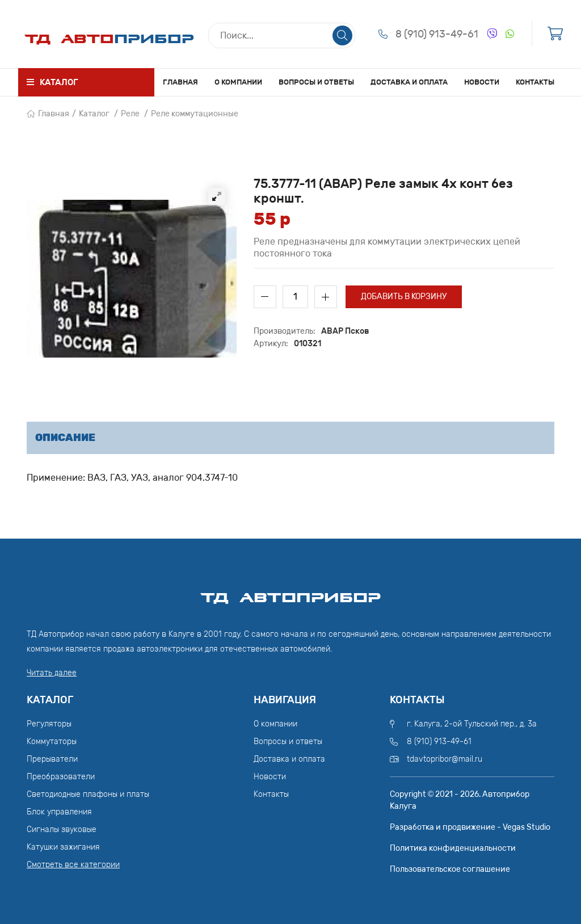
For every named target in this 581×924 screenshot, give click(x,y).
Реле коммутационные (195, 114)
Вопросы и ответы (316, 82)
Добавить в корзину (404, 297)
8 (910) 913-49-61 (437, 34)
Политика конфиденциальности (453, 848)
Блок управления (59, 812)
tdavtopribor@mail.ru (445, 759)
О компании (238, 82)
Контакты (535, 82)
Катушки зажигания (63, 847)
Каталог (94, 114)
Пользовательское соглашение (450, 869)
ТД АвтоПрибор (290, 593)
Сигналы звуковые (62, 829)
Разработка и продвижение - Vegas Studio (470, 827)
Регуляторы (49, 724)
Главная (180, 82)
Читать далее (52, 673)
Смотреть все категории (73, 865)
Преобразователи (61, 777)
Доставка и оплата (409, 82)
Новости (482, 82)
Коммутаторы (52, 742)
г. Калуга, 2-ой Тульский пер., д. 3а (472, 724)
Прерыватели (52, 759)
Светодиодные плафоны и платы (88, 794)
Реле (130, 114)
